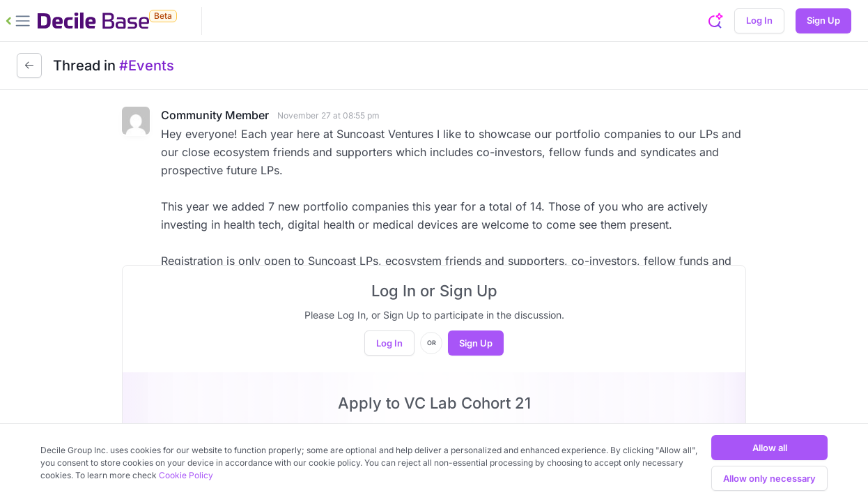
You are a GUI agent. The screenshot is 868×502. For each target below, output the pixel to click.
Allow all (770, 448)
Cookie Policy (186, 475)
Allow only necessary (769, 478)
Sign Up (823, 20)
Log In (759, 20)
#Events (147, 66)
